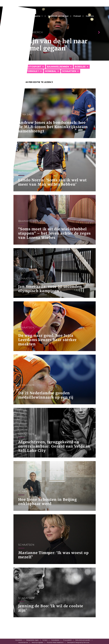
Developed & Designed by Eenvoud (78, 642)
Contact (45, 640)
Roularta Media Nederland (55, 642)
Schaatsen (69, 71)
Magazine (36, 16)
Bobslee (80, 67)
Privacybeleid (67, 640)
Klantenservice (23, 642)
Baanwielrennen (58, 67)
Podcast (77, 16)
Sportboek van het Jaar (58, 16)
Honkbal (51, 71)
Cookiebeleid (55, 640)
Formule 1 (33, 71)
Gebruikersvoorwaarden (83, 640)
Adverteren (19, 640)
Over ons (90, 16)
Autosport (34, 67)
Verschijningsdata (37, 642)
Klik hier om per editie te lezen (33, 82)
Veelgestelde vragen (32, 640)
